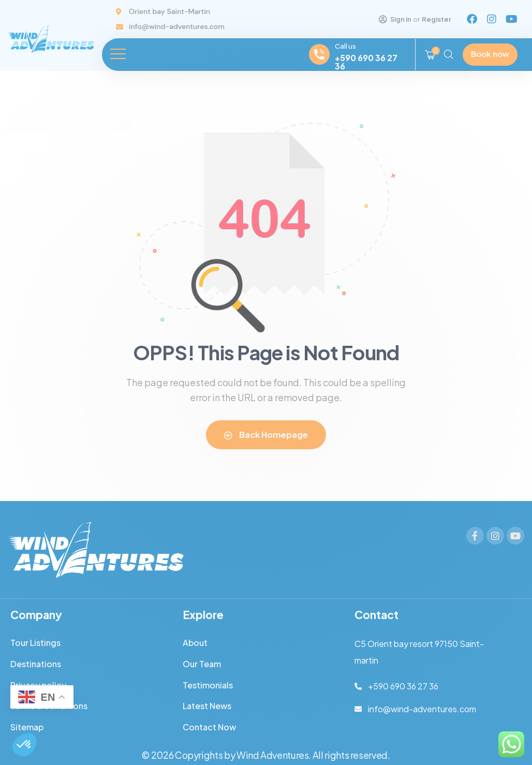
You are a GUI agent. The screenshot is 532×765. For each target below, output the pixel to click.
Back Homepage (266, 435)
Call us (345, 46)
